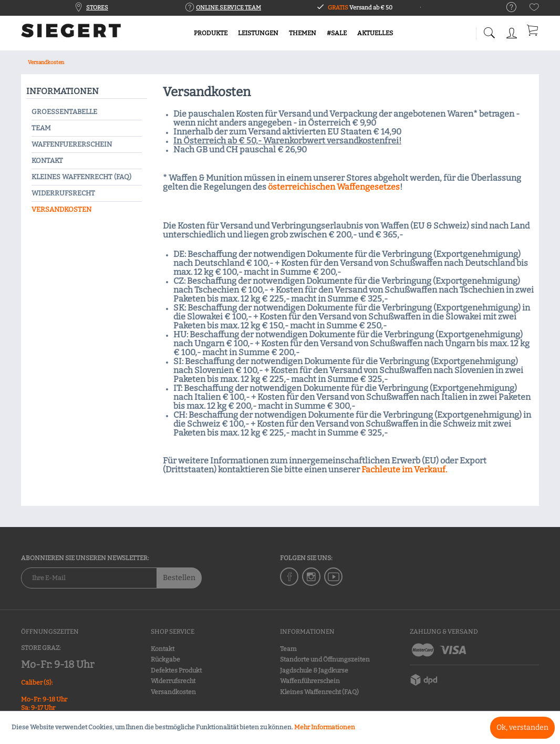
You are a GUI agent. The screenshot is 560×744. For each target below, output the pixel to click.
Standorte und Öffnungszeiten (325, 659)
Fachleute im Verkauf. (404, 469)
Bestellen (179, 578)
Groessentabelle (64, 112)
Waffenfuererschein (72, 144)
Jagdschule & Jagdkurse (314, 670)
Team (41, 128)
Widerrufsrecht (63, 193)
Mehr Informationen (325, 727)
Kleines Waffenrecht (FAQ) (81, 177)
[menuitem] (506, 8)
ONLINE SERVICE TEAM (229, 8)
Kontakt (47, 161)
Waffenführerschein (310, 681)
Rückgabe (165, 659)
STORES (97, 8)
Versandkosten (61, 209)
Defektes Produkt (176, 670)
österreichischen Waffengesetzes (334, 187)
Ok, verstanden (522, 727)
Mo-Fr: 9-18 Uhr (58, 664)
